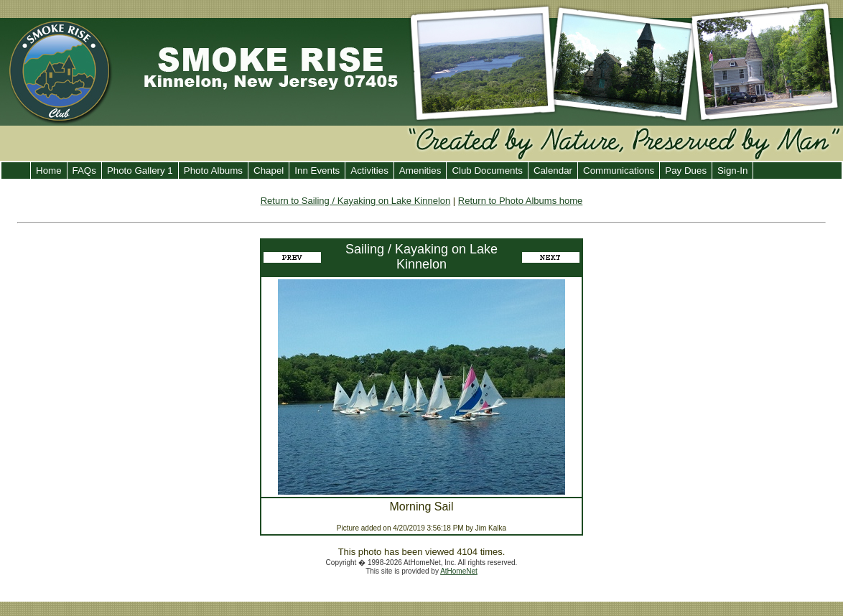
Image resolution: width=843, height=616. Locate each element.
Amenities (420, 171)
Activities (369, 171)
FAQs (84, 171)
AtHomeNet (459, 571)
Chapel (269, 171)
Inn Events (317, 171)
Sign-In (732, 171)
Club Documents (487, 171)
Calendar (553, 171)
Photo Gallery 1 (140, 171)
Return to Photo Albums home (520, 201)
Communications (619, 171)
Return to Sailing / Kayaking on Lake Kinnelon (356, 201)
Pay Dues (686, 171)
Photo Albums (213, 171)
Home (49, 171)
